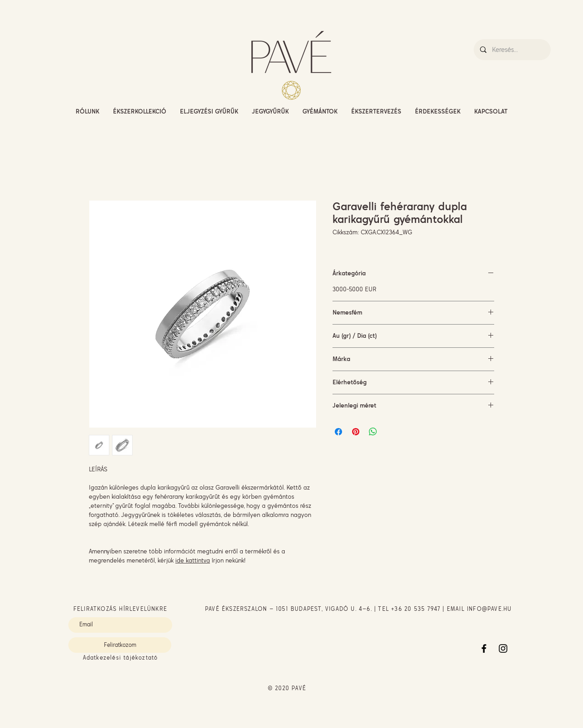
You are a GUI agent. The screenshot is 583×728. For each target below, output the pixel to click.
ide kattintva (193, 560)
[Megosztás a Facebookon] (338, 432)
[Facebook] (484, 648)
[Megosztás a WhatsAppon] (373, 432)
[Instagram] (503, 648)
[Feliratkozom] (120, 645)
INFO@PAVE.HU (489, 609)
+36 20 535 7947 (416, 609)
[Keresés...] (512, 50)
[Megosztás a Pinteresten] (356, 432)
